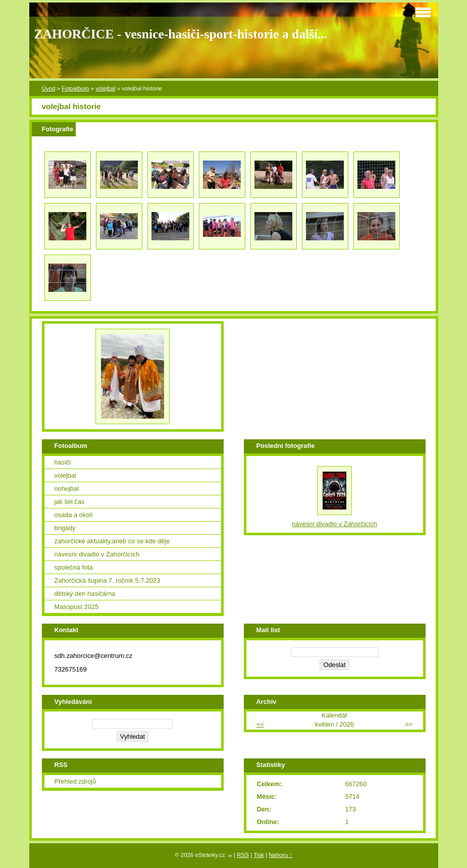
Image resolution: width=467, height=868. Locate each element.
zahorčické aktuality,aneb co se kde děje (112, 541)
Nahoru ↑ (280, 855)
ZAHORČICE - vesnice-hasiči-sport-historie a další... (181, 34)
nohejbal (67, 489)
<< (260, 724)
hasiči (63, 462)
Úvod (49, 88)
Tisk (259, 855)
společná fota (74, 567)
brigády (65, 528)
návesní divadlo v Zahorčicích (97, 554)
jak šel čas (70, 502)
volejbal (105, 88)
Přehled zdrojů (75, 781)
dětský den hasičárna (85, 594)
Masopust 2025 (77, 607)
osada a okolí (74, 515)
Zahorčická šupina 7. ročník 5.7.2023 (108, 580)
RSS (243, 855)
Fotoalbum (75, 88)
